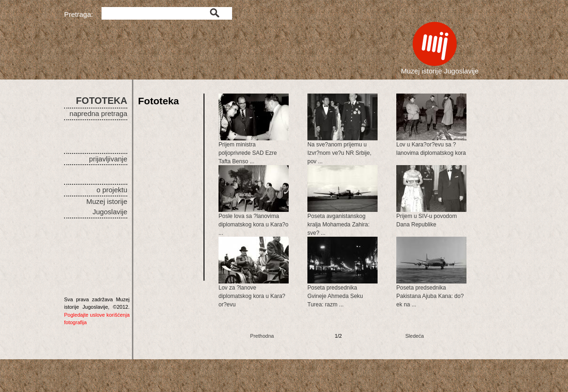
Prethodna (262, 336)
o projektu (112, 190)
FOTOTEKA (102, 101)
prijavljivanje (108, 159)
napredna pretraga (98, 113)
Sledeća (415, 336)
